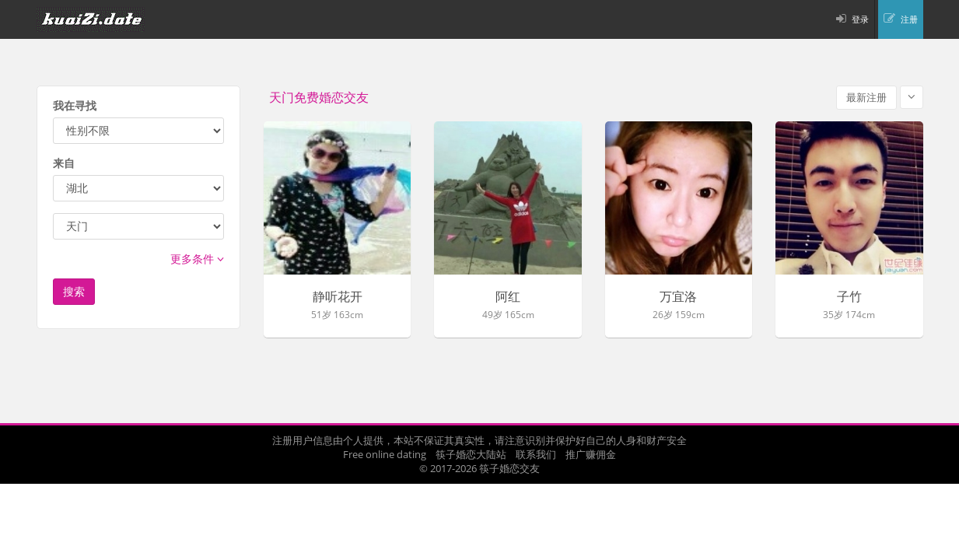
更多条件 (197, 259)
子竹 (849, 297)
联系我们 (536, 454)
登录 (860, 19)
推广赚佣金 (591, 454)
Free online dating (385, 454)
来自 (64, 163)
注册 (909, 19)
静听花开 (338, 297)
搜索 (74, 291)
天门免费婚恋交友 (319, 98)
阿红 (508, 297)
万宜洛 (678, 297)
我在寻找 (75, 105)
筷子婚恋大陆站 (471, 454)
